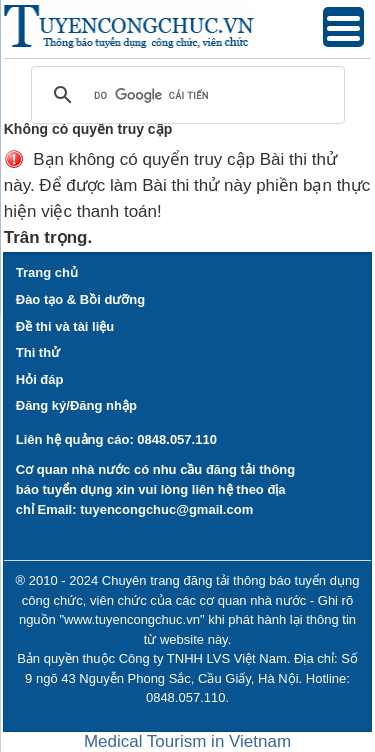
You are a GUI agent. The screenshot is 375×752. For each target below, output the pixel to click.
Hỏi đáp (40, 379)
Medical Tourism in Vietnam (187, 741)
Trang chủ (47, 272)
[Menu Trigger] (343, 27)
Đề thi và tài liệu (65, 326)
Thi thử (38, 352)
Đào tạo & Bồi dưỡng (81, 299)
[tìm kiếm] (191, 95)
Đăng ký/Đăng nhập (76, 405)
